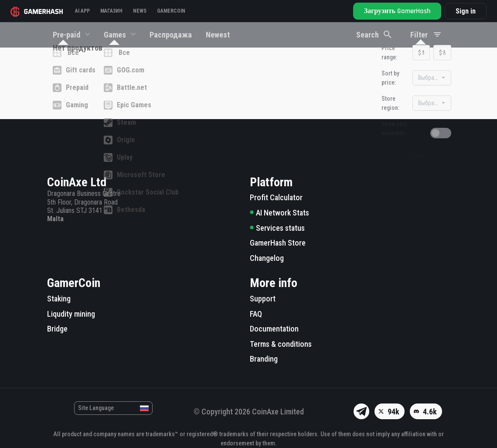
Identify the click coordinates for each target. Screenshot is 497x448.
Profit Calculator (276, 198)
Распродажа (171, 35)
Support (263, 299)
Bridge (57, 329)
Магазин (111, 11)
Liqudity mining (71, 314)
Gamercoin (171, 11)
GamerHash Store (278, 243)
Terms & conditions (281, 344)
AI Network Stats (279, 213)
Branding (264, 359)
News (140, 11)
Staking (59, 299)
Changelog (267, 258)
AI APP (82, 11)
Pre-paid (67, 35)
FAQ (256, 314)
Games (116, 35)
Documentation (274, 329)
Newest (218, 35)
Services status (277, 228)
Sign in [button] (466, 11)
